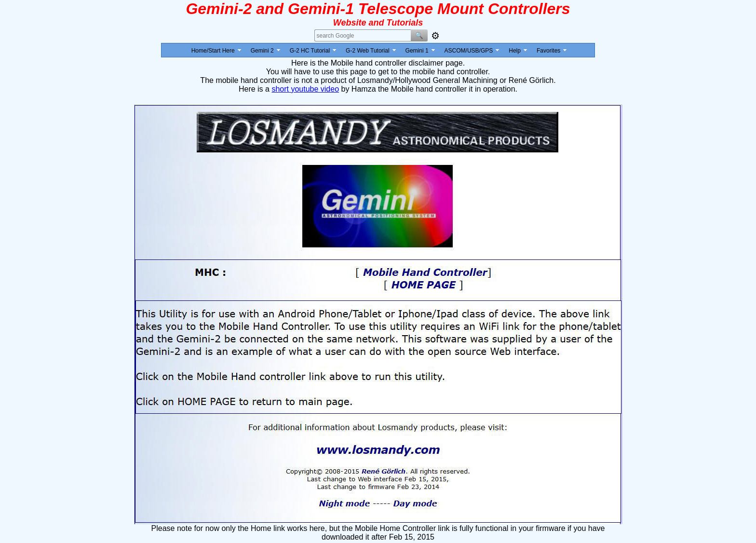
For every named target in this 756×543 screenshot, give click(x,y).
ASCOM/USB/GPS (469, 51)
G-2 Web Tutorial (367, 51)
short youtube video (305, 89)
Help (515, 51)
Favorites (548, 51)
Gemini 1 (417, 51)
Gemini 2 (262, 51)
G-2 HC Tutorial (310, 51)
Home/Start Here (213, 51)
